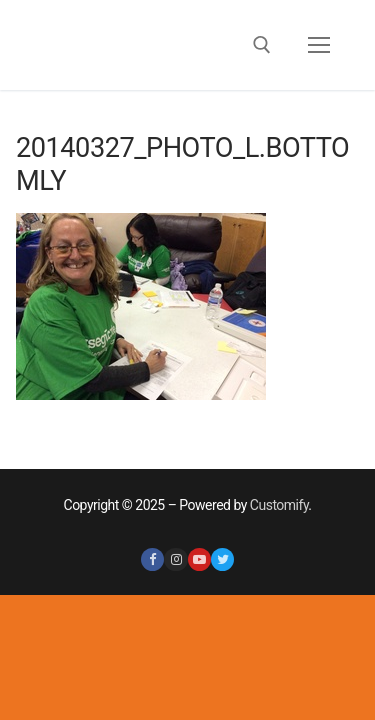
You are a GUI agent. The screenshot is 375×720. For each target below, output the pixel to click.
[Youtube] (199, 559)
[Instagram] (175, 559)
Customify (279, 505)
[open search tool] (262, 45)
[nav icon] (319, 45)
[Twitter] (222, 559)
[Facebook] (152, 559)
